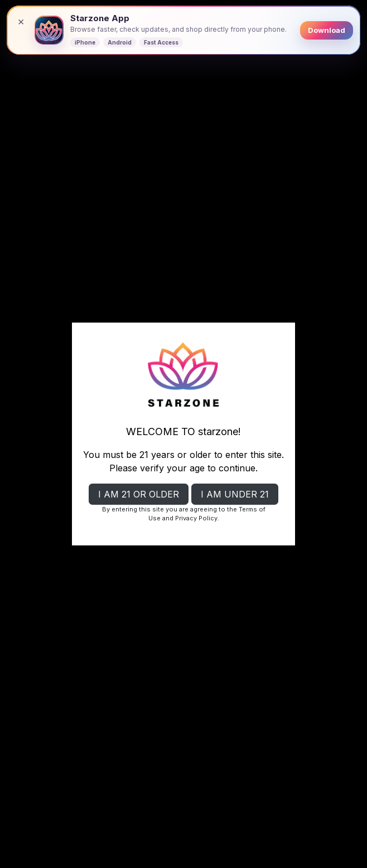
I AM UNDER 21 (235, 494)
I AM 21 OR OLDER (139, 494)
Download (327, 30)
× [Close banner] (21, 21)
